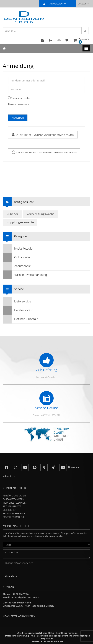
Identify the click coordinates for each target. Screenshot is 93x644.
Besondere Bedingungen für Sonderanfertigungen (63, 636)
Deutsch (83, 4)
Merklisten (10, 510)
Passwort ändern (14, 499)
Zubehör (13, 214)
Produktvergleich (14, 513)
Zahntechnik (17, 266)
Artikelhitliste (12, 506)
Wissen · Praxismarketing (25, 275)
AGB (33, 636)
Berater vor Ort (18, 310)
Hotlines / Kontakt (21, 319)
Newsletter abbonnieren (19, 616)
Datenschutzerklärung (17, 636)
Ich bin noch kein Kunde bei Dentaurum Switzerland (44, 152)
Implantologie (18, 249)
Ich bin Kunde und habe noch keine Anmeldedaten (43, 135)
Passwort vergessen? (19, 104)
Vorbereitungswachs (40, 214)
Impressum (47, 639)
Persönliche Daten (14, 496)
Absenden (11, 576)
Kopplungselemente (20, 222)
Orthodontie (16, 257)
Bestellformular (13, 517)
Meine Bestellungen (15, 503)
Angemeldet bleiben (21, 98)
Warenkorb (84, 41)
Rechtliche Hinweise (67, 633)
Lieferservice (17, 302)
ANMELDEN (56, 4)
